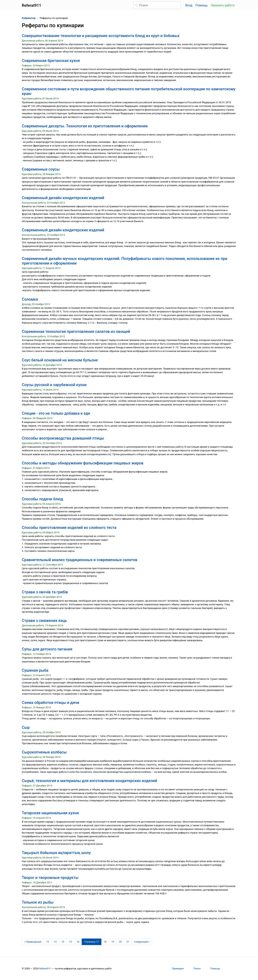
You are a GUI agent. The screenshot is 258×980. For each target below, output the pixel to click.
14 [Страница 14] (63, 942)
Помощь (202, 5)
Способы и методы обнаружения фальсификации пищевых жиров (83, 463)
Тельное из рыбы (38, 902)
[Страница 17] (92, 942)
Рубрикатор (29, 18)
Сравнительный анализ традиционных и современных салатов (80, 560)
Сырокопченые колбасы (44, 752)
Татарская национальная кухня (50, 813)
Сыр (26, 727)
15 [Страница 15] (70, 942)
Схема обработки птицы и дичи (50, 703)
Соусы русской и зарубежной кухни (54, 385)
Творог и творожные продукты (50, 878)
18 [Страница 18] (105, 942)
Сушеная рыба (35, 670)
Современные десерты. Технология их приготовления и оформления (85, 126)
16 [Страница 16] (78, 942)
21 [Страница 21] (128, 942)
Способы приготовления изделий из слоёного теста (69, 528)
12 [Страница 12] (48, 942)
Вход (189, 5)
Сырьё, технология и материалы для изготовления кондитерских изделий (89, 781)
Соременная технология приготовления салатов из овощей (76, 331)
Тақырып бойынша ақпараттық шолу (56, 853)
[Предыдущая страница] (33, 942)
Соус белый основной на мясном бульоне (60, 360)
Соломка (30, 299)
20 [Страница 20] (120, 942)
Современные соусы (41, 169)
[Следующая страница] (142, 942)
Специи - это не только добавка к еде (56, 413)
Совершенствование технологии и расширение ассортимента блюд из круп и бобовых (101, 36)
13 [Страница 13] (55, 942)
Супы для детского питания (47, 649)
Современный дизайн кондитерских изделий (63, 198)
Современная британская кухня (51, 61)
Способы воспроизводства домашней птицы (63, 438)
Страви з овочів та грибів (45, 592)
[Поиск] (157, 5)
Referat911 (45, 969)
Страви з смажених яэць (44, 621)
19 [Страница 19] (113, 942)
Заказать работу (223, 5)
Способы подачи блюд (42, 499)
